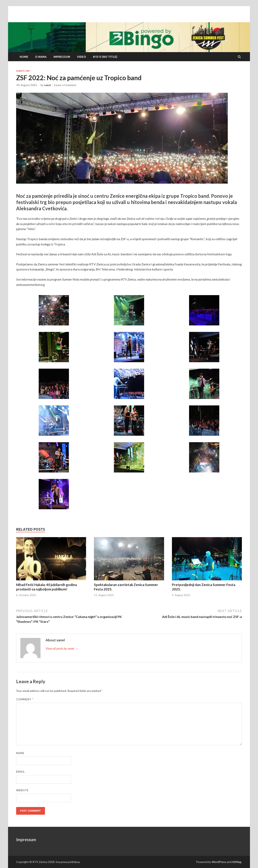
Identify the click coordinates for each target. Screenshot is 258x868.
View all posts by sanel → (62, 648)
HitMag (237, 862)
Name (20, 753)
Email (20, 772)
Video (82, 57)
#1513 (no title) (105, 57)
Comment (25, 699)
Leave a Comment (65, 85)
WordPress (219, 862)
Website (22, 790)
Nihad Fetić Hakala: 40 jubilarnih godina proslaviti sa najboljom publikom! (46, 587)
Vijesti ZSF (23, 71)
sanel (48, 85)
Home (24, 57)
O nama (41, 57)
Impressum (62, 57)
